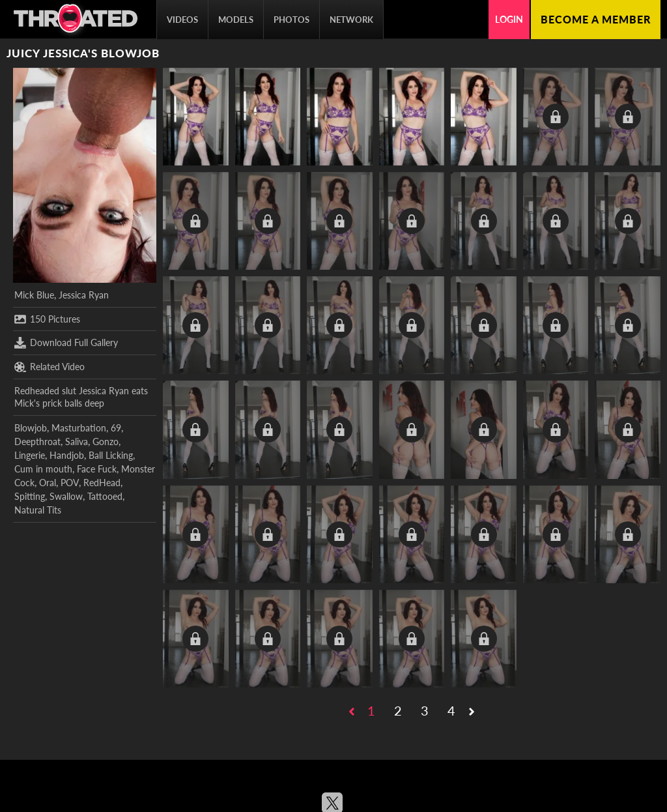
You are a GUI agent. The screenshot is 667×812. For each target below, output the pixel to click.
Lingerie (30, 455)
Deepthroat (37, 442)
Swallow (66, 496)
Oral (48, 483)
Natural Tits (38, 510)
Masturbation (79, 428)
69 (116, 428)
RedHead (102, 483)
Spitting (30, 496)
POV (70, 483)
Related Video (50, 367)
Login (509, 19)
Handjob (67, 455)
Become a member (596, 19)
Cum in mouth (43, 469)
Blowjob (31, 428)
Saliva (77, 442)
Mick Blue (34, 295)
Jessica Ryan (84, 295)
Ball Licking (111, 455)
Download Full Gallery (66, 343)
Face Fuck (97, 469)
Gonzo (106, 442)
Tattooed (105, 496)
